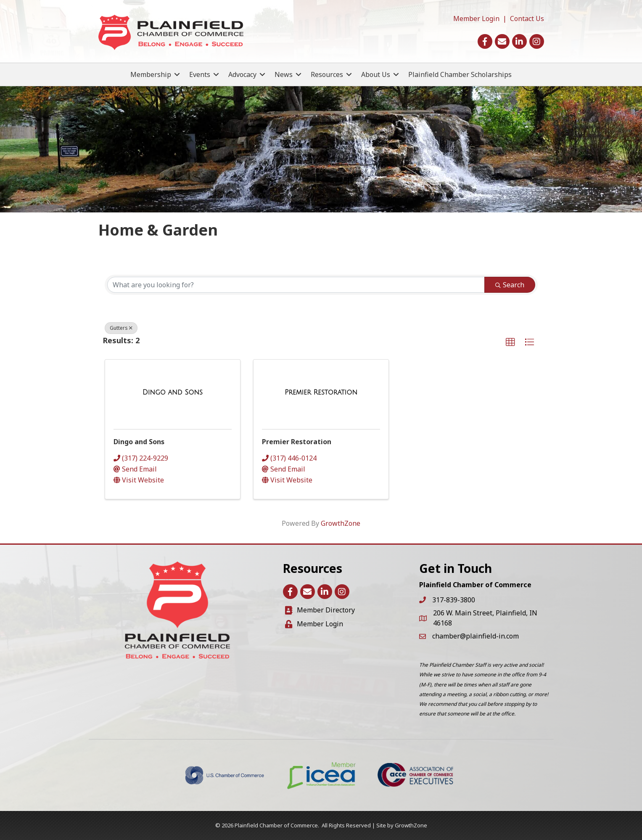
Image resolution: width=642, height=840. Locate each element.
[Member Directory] (320, 610)
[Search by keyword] (296, 285)
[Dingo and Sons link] (173, 392)
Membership (151, 74)
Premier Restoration (297, 442)
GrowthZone (341, 523)
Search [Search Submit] (510, 285)
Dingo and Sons (139, 442)
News (284, 74)
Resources (327, 74)
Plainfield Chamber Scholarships (460, 74)
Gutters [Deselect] (121, 328)
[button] (510, 342)
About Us (376, 74)
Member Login (476, 19)
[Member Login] (314, 624)
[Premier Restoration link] (321, 392)
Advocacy (242, 74)
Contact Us (527, 19)
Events (200, 74)
